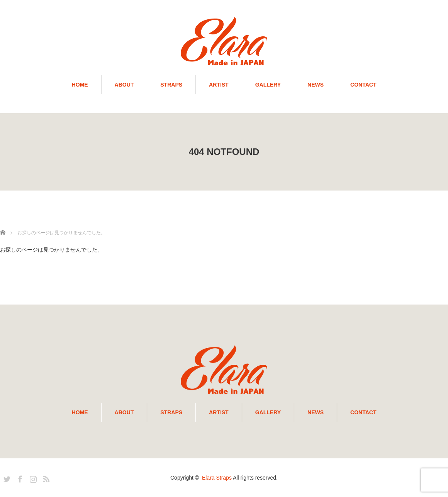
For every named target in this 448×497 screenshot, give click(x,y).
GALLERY (268, 85)
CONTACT (363, 85)
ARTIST (219, 85)
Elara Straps (217, 478)
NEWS (316, 85)
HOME (80, 85)
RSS (45, 478)
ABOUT (124, 85)
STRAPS (171, 85)
